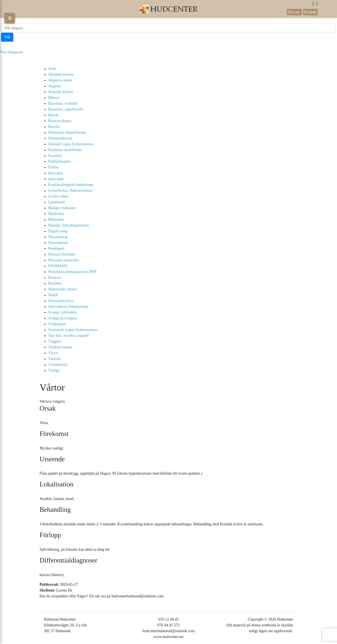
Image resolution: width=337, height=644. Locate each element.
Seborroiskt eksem (62, 289)
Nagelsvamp (58, 231)
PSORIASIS (58, 266)
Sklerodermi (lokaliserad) (68, 307)
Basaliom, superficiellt (66, 109)
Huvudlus (56, 173)
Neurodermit (58, 243)
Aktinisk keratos (61, 74)
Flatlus (53, 167)
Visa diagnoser (11, 52)
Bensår (54, 115)
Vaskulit (54, 359)
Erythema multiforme (65, 150)
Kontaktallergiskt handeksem (71, 185)
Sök (7, 37)
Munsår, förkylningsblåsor (69, 225)
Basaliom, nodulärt (63, 103)
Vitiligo (54, 370)
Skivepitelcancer (61, 301)
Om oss (294, 12)
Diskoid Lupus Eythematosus (71, 144)
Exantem (55, 156)
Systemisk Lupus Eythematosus (73, 330)
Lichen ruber (58, 196)
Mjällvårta (56, 214)
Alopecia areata (60, 80)
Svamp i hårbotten (62, 312)
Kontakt (310, 12)
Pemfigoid (56, 248)
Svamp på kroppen (63, 318)
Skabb (53, 295)
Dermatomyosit (60, 138)
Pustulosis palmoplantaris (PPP (72, 272)
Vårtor (53, 353)
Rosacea (55, 278)
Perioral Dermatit (62, 254)
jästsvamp (56, 179)
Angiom (54, 86)
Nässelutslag (58, 237)
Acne (52, 69)
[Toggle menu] (10, 18)
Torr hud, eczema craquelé (69, 336)
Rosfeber (55, 283)
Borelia (54, 127)
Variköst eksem (60, 347)
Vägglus (55, 341)
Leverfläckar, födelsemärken (70, 190)
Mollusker (56, 219)
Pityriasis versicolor (64, 260)
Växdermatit (58, 365)
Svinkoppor (57, 324)
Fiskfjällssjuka (59, 161)
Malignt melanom (62, 208)
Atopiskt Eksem (61, 92)
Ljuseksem (57, 202)
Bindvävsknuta (60, 121)
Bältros (54, 98)
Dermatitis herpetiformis (67, 132)
